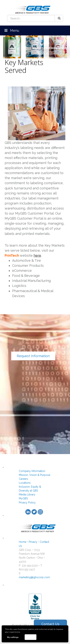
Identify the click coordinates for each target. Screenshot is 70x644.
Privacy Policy (27, 503)
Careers (24, 479)
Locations (25, 483)
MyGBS (23, 498)
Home (23, 542)
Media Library (27, 495)
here (37, 255)
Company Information (32, 471)
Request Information (33, 356)
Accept (30, 637)
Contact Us (50, 624)
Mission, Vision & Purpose (35, 475)
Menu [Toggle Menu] (11, 30)
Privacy (33, 542)
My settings (13, 637)
